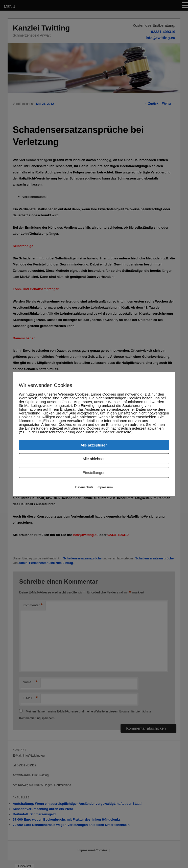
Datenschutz (84, 487)
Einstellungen (94, 473)
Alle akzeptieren (94, 445)
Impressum (105, 487)
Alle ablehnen (94, 459)
